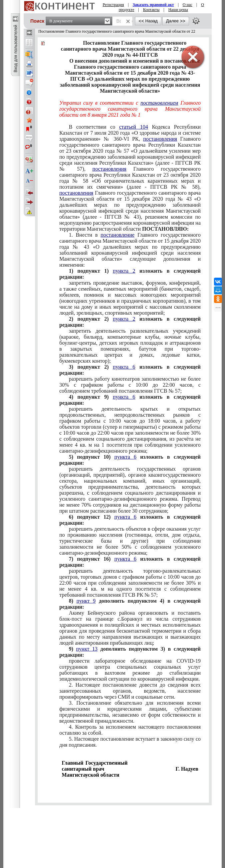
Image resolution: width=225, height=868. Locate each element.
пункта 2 (124, 271)
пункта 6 (124, 367)
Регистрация (113, 5)
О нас (187, 5)
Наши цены (178, 10)
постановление (118, 235)
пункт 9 (86, 601)
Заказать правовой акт (153, 5)
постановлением (159, 103)
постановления (160, 139)
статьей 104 (133, 127)
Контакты (151, 10)
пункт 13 (87, 649)
